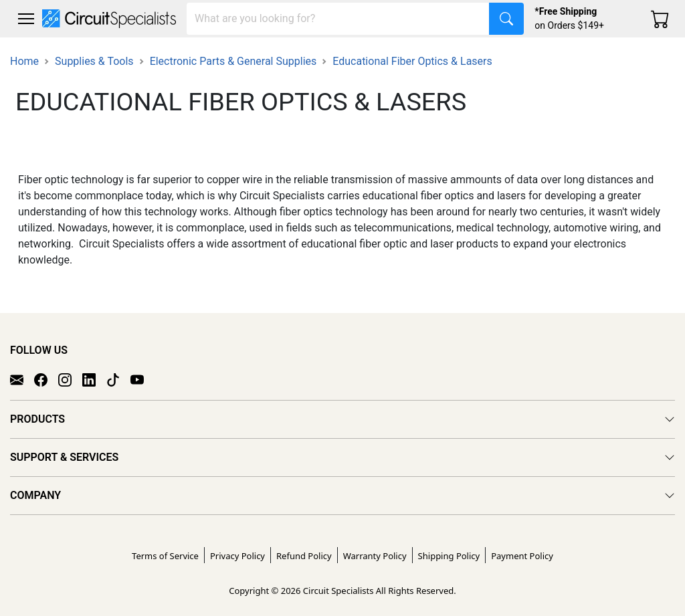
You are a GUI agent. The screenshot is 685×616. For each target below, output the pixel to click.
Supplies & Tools (94, 61)
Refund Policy (304, 556)
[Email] (22, 379)
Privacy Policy (237, 556)
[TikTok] (118, 379)
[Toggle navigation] (26, 19)
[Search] (338, 19)
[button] (26, 19)
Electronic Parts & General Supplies (233, 61)
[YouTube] (142, 379)
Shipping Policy (449, 556)
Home (24, 61)
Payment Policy (522, 556)
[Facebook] (46, 379)
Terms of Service (165, 556)
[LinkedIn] (94, 379)
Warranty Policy (375, 556)
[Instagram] (70, 379)
